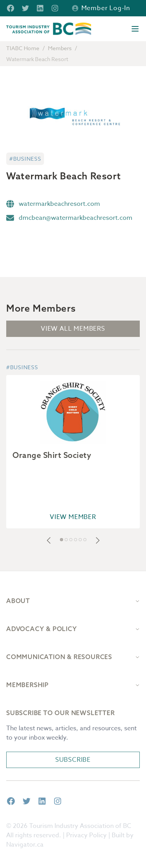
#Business (25, 159)
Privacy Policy (86, 835)
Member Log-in (101, 8)
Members (60, 48)
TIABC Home (23, 48)
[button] (49, 540)
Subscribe (73, 760)
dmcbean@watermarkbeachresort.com (76, 218)
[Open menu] (135, 29)
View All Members (73, 329)
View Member (73, 517)
